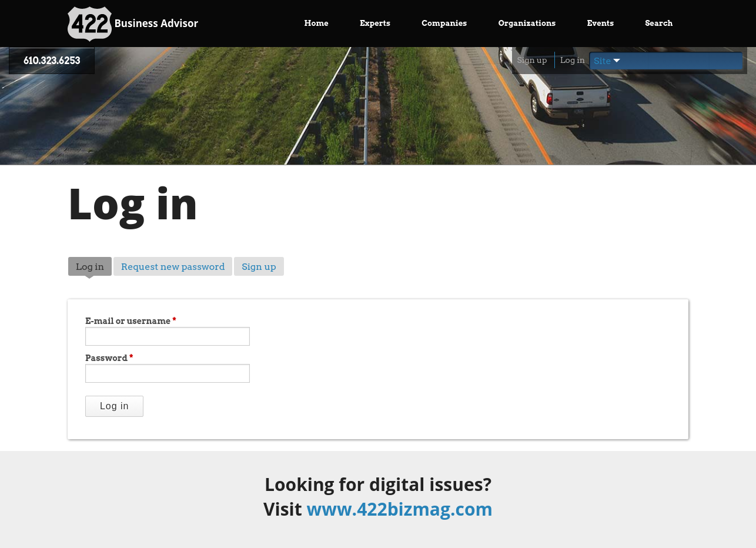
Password (109, 358)
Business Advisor (133, 24)
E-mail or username (131, 321)
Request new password (173, 267)
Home (317, 23)
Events (601, 23)
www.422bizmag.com (400, 509)
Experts (375, 23)
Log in (573, 60)
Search (659, 23)
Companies (444, 23)
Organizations (527, 23)
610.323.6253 (52, 61)
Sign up (532, 60)
